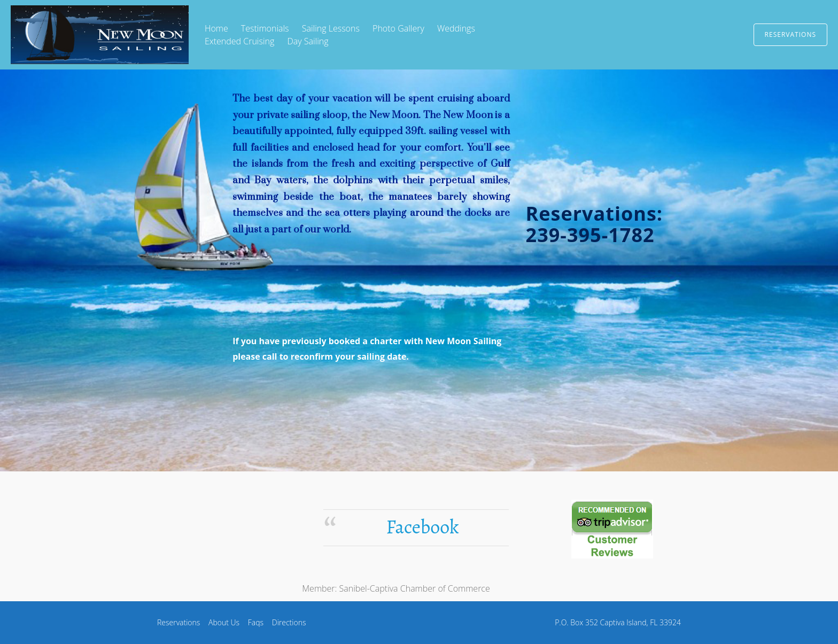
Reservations (790, 34)
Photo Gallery (398, 28)
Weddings (456, 28)
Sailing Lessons (331, 28)
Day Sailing (308, 41)
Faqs (256, 622)
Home (216, 28)
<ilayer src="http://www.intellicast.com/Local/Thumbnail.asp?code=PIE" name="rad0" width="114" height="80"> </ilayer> (203, 529)
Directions (289, 622)
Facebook (422, 527)
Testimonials (265, 28)
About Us (224, 622)
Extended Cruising (239, 41)
